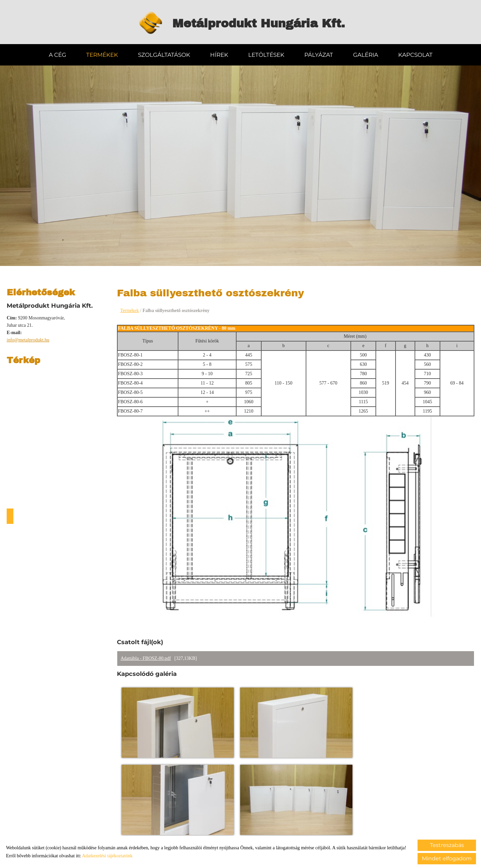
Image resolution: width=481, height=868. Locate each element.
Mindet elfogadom (447, 858)
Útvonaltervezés (10, 516)
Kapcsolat (415, 54)
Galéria (366, 54)
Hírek (219, 54)
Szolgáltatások (164, 54)
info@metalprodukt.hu (28, 339)
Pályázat (319, 54)
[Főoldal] (147, 23)
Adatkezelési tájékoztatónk (107, 856)
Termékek (102, 54)
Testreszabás (447, 845)
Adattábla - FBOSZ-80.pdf (146, 658)
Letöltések (266, 54)
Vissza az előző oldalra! (161, 822)
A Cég (57, 54)
